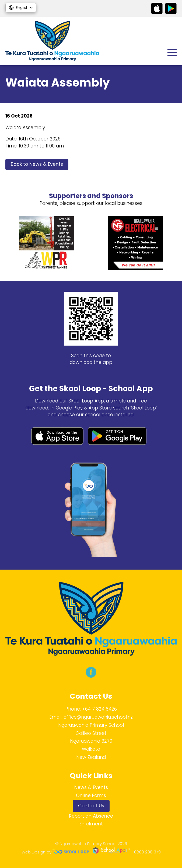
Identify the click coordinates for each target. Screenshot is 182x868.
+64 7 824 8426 (99, 709)
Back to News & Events (37, 164)
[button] (21, 8)
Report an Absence (91, 816)
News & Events (91, 787)
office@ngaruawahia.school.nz (98, 717)
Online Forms (91, 795)
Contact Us (91, 806)
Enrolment (91, 824)
